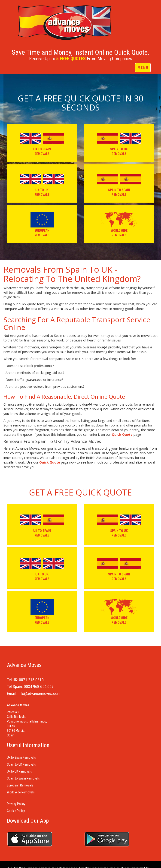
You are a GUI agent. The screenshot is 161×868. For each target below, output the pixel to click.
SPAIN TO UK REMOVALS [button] (119, 143)
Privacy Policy (16, 804)
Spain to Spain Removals (23, 778)
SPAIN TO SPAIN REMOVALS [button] (119, 183)
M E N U (143, 68)
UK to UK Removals (19, 771)
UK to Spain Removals (21, 758)
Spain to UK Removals (21, 764)
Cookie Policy (16, 811)
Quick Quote (122, 434)
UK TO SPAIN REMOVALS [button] (42, 143)
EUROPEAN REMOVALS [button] (42, 224)
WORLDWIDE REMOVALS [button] (119, 224)
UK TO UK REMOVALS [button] (42, 183)
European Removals (20, 785)
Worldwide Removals (21, 792)
